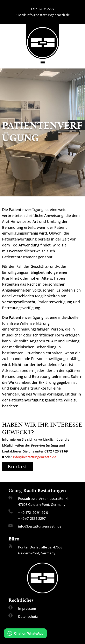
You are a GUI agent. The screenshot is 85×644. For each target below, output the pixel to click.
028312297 (46, 9)
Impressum (27, 609)
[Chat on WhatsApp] (25, 634)
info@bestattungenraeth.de (48, 15)
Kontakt (17, 466)
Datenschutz (28, 617)
